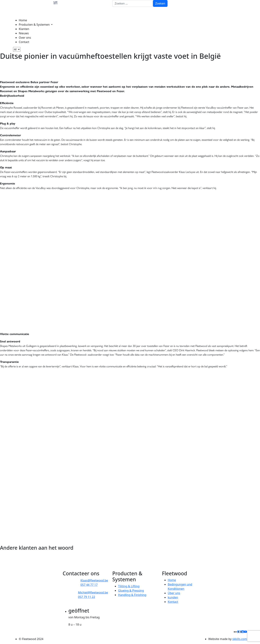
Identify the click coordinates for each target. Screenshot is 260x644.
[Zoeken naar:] (133, 3)
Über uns (174, 593)
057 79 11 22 (87, 597)
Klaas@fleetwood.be (94, 580)
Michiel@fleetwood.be (93, 593)
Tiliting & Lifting (129, 586)
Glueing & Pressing (131, 591)
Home (23, 20)
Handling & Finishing (132, 595)
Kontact (173, 602)
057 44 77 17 (89, 585)
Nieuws (24, 33)
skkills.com (240, 639)
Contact (24, 42)
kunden (173, 597)
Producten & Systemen (35, 25)
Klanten (24, 29)
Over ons (25, 38)
